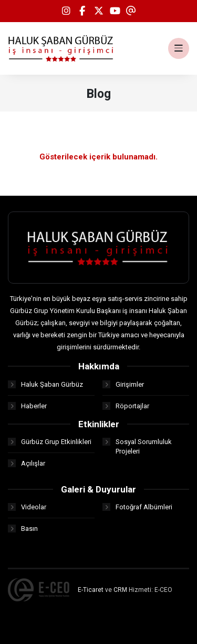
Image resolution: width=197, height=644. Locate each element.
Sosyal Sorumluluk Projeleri (137, 446)
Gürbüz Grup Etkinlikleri (50, 442)
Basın (23, 529)
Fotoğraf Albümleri (137, 507)
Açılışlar (27, 463)
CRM (120, 590)
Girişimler (123, 384)
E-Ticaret (91, 590)
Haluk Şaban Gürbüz (45, 384)
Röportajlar (126, 406)
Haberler (27, 406)
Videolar (27, 507)
